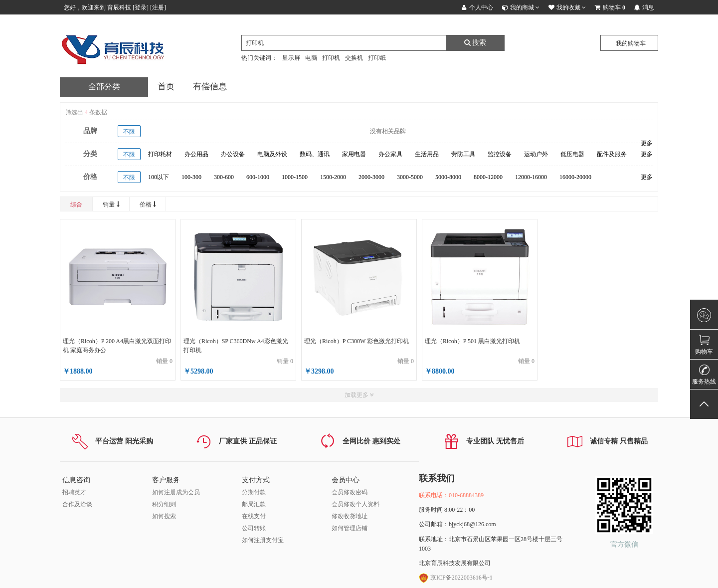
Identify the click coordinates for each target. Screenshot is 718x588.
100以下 (159, 177)
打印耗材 (160, 154)
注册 (158, 7)
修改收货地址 (350, 516)
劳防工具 (463, 154)
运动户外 (536, 154)
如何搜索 (164, 516)
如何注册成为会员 (176, 492)
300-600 (224, 177)
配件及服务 (612, 154)
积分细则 (164, 504)
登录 (141, 7)
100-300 (191, 177)
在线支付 (254, 516)
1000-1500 (295, 177)
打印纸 (377, 58)
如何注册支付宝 (263, 540)
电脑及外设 (272, 154)
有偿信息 (210, 87)
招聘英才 (74, 492)
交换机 (354, 58)
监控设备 (500, 154)
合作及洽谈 (77, 504)
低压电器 (572, 154)
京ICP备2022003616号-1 (456, 578)
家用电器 (354, 154)
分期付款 (254, 492)
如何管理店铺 (350, 528)
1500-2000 (333, 177)
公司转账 (254, 528)
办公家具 (390, 154)
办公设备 (233, 154)
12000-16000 (531, 177)
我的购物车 (631, 43)
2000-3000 (371, 177)
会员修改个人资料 (356, 504)
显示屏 (291, 58)
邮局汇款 (254, 504)
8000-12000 (488, 177)
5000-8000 (448, 177)
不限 (129, 132)
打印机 (331, 58)
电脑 (311, 58)
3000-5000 (410, 177)
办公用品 (196, 154)
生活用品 (427, 154)
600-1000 (258, 177)
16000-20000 (575, 177)
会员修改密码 (350, 492)
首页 (166, 87)
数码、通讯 (315, 154)
